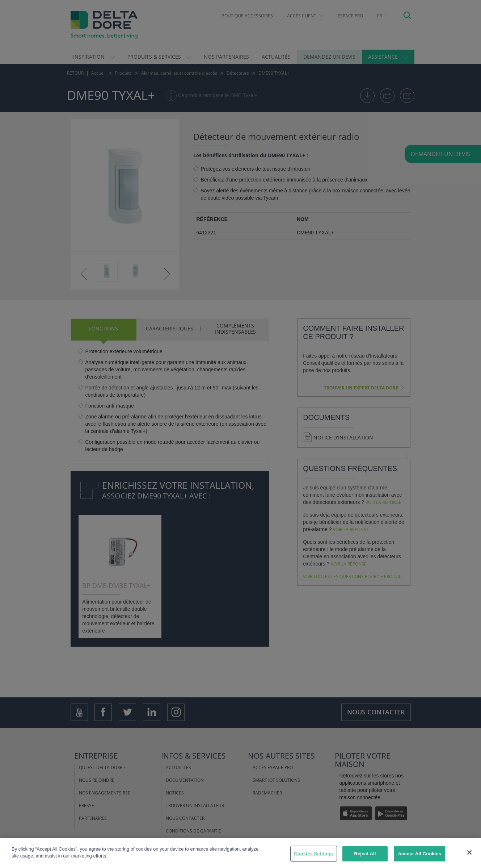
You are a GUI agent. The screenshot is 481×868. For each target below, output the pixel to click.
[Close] (469, 852)
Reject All (365, 854)
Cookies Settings (313, 854)
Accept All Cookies (419, 854)
